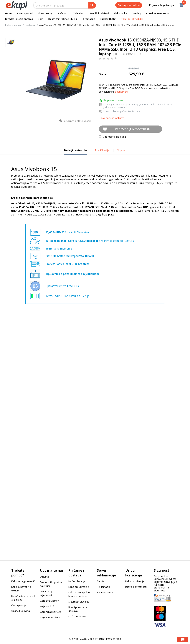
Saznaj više (121, 92)
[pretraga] (92, 5)
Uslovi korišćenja (135, 581)
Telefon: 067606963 (132, 19)
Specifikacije (102, 150)
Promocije (89, 19)
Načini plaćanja (77, 581)
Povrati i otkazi (105, 592)
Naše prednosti (77, 616)
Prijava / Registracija (159, 5)
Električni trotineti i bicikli (63, 19)
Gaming (137, 13)
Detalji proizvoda (75, 152)
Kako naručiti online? (111, 118)
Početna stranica (13, 25)
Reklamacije (104, 587)
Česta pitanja (19, 605)
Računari (63, 13)
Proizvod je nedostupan (133, 129)
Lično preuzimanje (79, 587)
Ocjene (121, 150)
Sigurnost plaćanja (79, 602)
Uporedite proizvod (112, 137)
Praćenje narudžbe (129, 5)
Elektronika (120, 13)
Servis (100, 581)
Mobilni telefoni (99, 13)
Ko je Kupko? (47, 606)
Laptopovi (31, 25)
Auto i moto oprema (158, 13)
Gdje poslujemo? (49, 601)
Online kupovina (21, 611)
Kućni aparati (25, 13)
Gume (9, 13)
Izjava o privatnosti (136, 587)
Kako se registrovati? (23, 581)
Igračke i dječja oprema (19, 19)
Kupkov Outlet (108, 19)
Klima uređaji (45, 13)
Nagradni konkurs (50, 617)
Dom (41, 19)
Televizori (79, 13)
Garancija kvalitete (50, 612)
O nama (44, 577)
